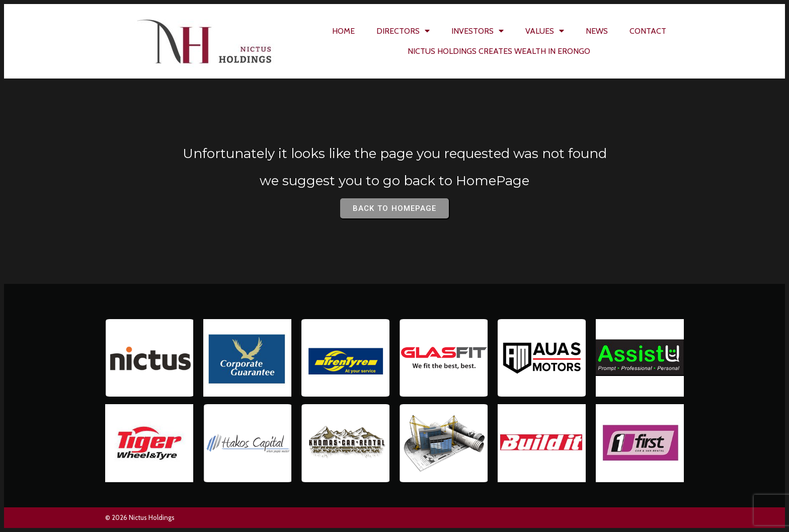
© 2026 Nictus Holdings (140, 517)
